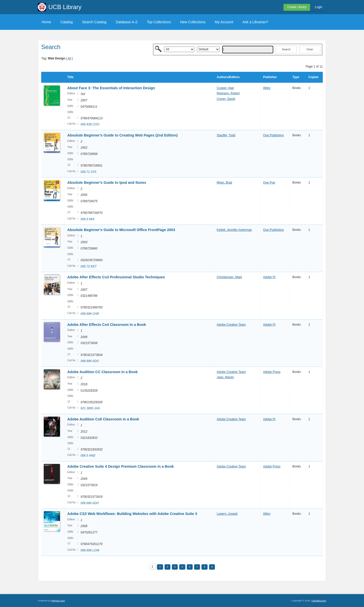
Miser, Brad (224, 183)
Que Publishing (273, 135)
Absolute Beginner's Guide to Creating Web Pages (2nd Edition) (122, 135)
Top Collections (159, 22)
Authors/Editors (228, 77)
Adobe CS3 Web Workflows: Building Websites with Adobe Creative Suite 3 (132, 514)
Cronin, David (226, 99)
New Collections (193, 22)
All (69, 58)
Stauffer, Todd (226, 135)
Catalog (66, 22)
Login (319, 7)
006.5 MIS (88, 219)
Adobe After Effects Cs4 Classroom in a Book (107, 325)
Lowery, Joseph (227, 514)
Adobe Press (272, 372)
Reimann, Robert (228, 93)
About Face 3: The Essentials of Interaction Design (111, 88)
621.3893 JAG (90, 408)
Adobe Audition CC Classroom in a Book (103, 372)
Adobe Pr (269, 277)
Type (296, 77)
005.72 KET (89, 266)
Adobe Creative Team (231, 325)
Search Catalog (94, 22)
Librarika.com (319, 601)
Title (70, 77)
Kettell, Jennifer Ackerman (234, 230)
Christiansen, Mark (229, 277)
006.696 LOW (90, 550)
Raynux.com (58, 601)
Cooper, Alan (225, 88)
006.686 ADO (90, 503)
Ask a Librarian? (255, 22)
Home (46, 22)
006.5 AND (88, 456)
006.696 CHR (90, 314)
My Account (224, 22)
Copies (313, 77)
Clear (310, 49)
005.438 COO (90, 124)
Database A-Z (127, 22)
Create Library (297, 7)
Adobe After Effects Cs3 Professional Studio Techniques (116, 277)
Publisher (270, 77)
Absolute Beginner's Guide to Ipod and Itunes (107, 183)
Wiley (267, 88)
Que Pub (269, 183)
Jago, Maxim (225, 377)
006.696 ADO (90, 361)
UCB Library (65, 7)
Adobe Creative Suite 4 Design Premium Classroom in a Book (120, 466)
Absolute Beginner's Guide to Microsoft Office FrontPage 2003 (121, 230)
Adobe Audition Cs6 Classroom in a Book (103, 419)
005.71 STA (88, 172)
